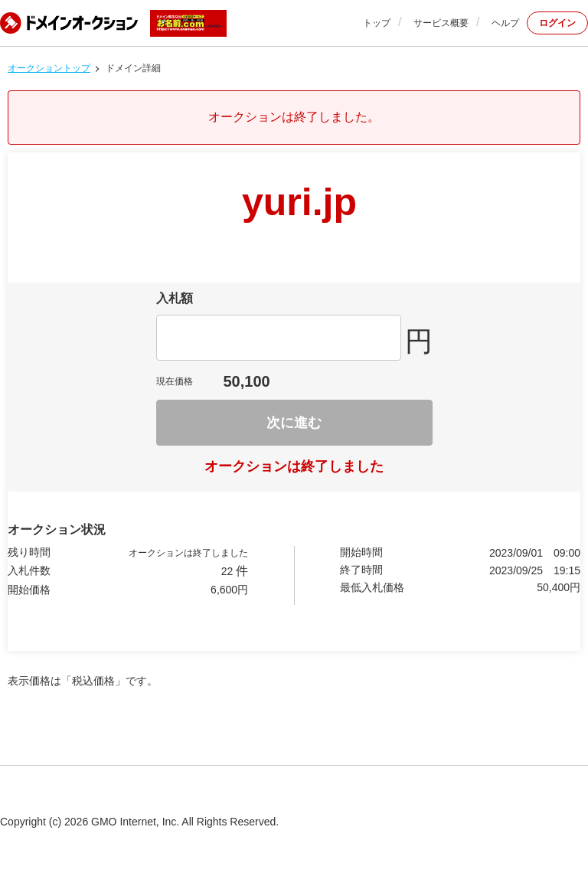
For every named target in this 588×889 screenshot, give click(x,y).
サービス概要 (441, 23)
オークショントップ (49, 68)
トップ (377, 23)
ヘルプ (505, 23)
